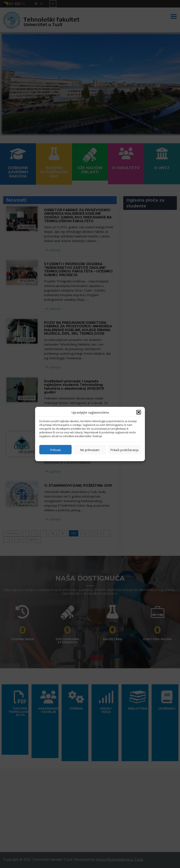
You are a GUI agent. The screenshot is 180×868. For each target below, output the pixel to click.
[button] (139, 412)
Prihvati (55, 450)
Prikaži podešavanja (124, 450)
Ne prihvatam (90, 450)
